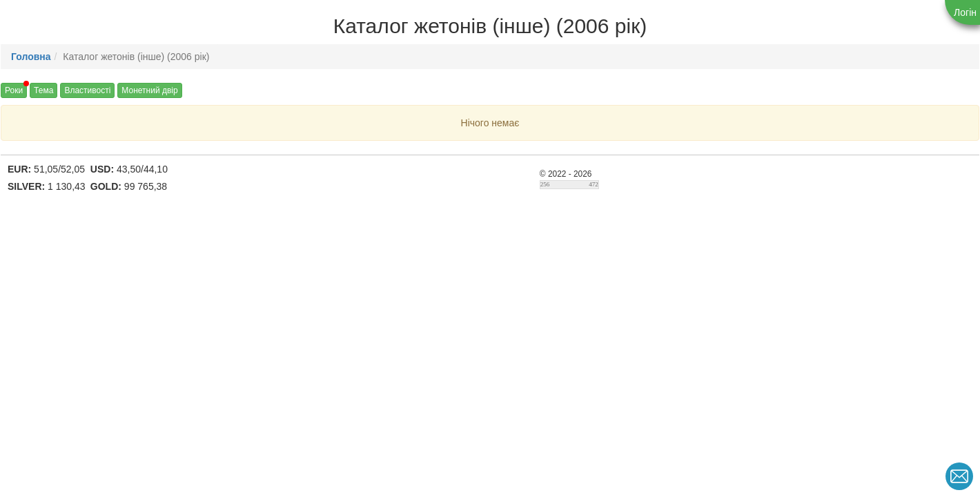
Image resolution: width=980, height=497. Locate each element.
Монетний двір (149, 90)
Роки (14, 90)
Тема (43, 90)
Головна (31, 57)
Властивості (87, 90)
